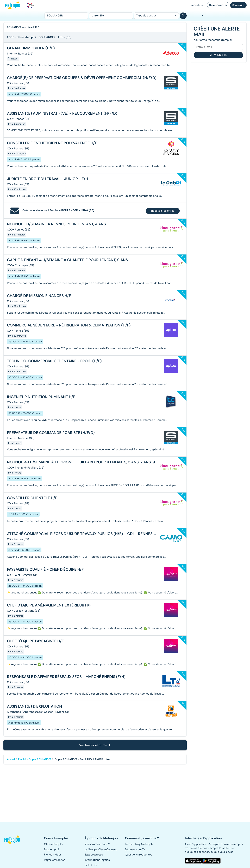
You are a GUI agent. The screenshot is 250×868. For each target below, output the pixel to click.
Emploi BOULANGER (40, 759)
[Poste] (66, 16)
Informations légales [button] (97, 860)
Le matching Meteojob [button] (139, 844)
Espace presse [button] (94, 855)
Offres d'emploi (54, 844)
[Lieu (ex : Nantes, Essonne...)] (111, 16)
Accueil (11, 759)
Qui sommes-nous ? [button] (97, 844)
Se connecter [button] (218, 5)
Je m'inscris (218, 55)
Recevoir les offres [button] (163, 211)
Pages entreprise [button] (55, 860)
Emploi (22, 759)
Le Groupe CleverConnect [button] (101, 849)
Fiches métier (53, 855)
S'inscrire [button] (238, 5)
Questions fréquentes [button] (139, 855)
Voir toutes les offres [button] (95, 745)
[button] (14, 840)
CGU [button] (87, 865)
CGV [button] (96, 865)
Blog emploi (51, 849)
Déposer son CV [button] (135, 849)
